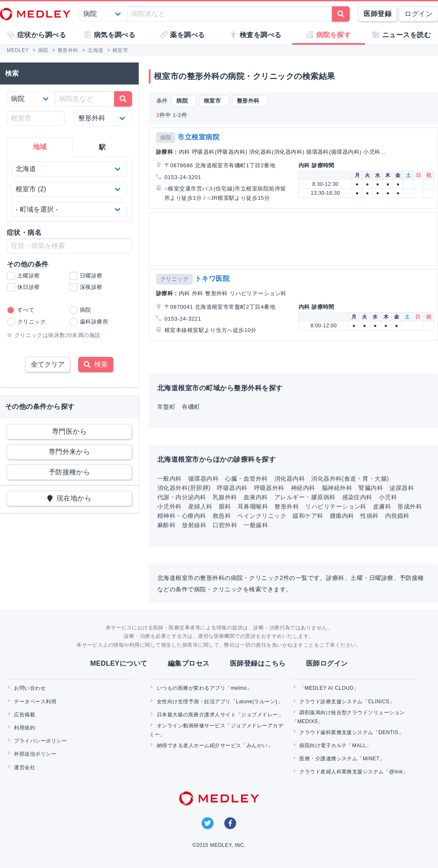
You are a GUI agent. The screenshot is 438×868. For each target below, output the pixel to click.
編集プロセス (189, 663)
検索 (96, 364)
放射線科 (194, 525)
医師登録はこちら (258, 663)
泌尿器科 (402, 488)
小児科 (388, 497)
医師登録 (378, 14)
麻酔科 (166, 525)
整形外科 (287, 506)
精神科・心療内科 (182, 516)
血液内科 (256, 497)
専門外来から (70, 452)
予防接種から (70, 472)
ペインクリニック (262, 516)
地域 (40, 147)
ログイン (419, 14)
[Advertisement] (293, 239)
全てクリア (48, 364)
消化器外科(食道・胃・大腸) (350, 479)
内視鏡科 (397, 516)
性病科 (369, 516)
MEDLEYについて (119, 663)
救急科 (222, 516)
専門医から (69, 431)
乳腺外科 (225, 497)
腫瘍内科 (342, 516)
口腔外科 (225, 525)
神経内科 (303, 488)
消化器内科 (290, 479)
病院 (166, 137)
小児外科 (170, 506)
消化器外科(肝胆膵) (184, 488)
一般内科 (170, 479)
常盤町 (166, 407)
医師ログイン (327, 663)
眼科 (225, 506)
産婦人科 (200, 506)
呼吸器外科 (269, 488)
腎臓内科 (371, 488)
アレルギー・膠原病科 (305, 497)
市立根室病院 (198, 137)
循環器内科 (203, 479)
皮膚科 (382, 506)
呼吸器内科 (232, 488)
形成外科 (410, 506)
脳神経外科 (337, 488)
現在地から (70, 498)
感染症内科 (357, 497)
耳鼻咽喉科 (253, 506)
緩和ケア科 (308, 516)
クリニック (174, 279)
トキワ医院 (212, 279)
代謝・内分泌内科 (182, 497)
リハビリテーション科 (336, 506)
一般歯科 (256, 525)
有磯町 (191, 407)
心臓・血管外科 (246, 479)
